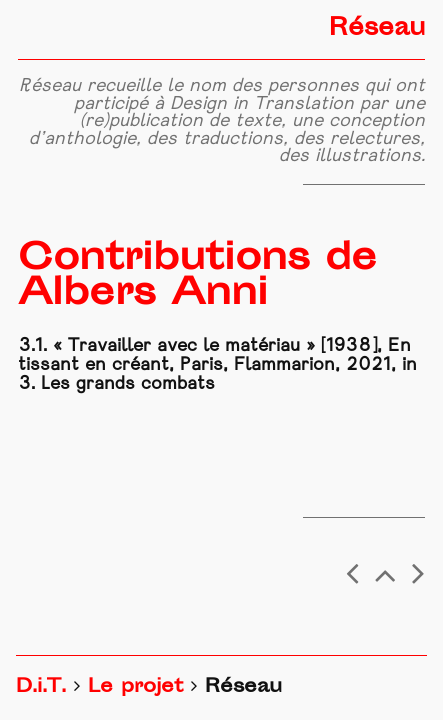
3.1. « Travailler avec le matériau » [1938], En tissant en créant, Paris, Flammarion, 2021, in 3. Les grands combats (217, 365)
